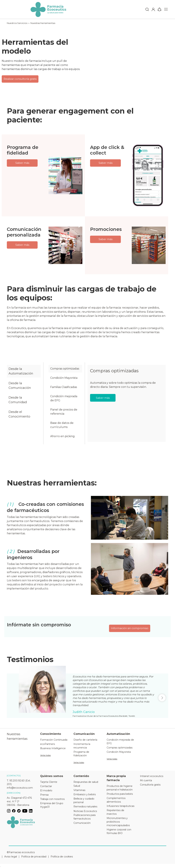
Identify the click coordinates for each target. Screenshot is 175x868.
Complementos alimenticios (116, 800)
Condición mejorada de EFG (64, 398)
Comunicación (82, 823)
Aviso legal (11, 857)
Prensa (44, 795)
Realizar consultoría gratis (20, 79)
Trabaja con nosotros (52, 799)
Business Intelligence (53, 748)
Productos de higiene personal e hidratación (120, 788)
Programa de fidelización (81, 754)
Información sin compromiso (130, 628)
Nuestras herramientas (43, 23)
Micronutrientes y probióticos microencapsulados (118, 822)
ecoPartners (48, 744)
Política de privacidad (34, 857)
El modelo (46, 790)
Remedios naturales (85, 807)
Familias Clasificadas (64, 387)
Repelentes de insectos (115, 812)
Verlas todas (45, 755)
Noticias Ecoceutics (85, 811)
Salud (77, 786)
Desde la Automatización (21, 371)
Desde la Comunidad (18, 400)
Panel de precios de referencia (64, 412)
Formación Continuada (54, 740)
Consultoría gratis (150, 785)
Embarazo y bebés (85, 794)
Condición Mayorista (64, 378)
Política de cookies (62, 857)
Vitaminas (79, 790)
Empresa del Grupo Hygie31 (52, 805)
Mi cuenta (146, 780)
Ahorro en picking (62, 436)
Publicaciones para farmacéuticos (85, 817)
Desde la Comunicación (20, 386)
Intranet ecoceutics (152, 776)
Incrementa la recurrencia (82, 746)
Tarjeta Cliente (49, 782)
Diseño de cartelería (85, 740)
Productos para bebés (120, 794)
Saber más (22, 163)
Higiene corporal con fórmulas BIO (119, 831)
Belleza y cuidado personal (84, 800)
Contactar (46, 786)
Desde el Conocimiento (19, 414)
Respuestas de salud (86, 782)
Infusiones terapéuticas (120, 806)
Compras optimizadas (65, 369)
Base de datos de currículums (62, 425)
